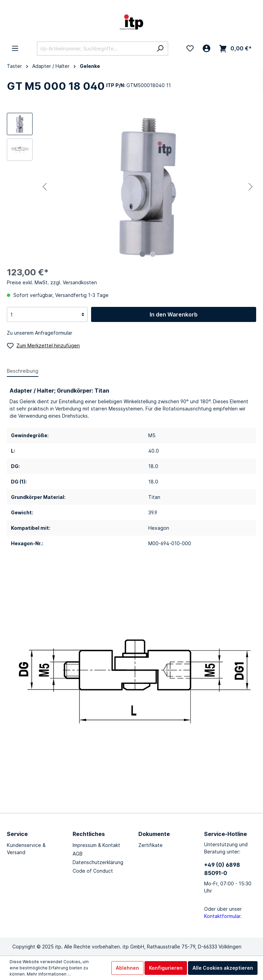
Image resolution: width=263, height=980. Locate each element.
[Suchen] (160, 49)
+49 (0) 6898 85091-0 (222, 869)
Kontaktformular (222, 916)
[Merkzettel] (190, 48)
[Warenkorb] (235, 49)
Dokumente (154, 834)
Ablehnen (127, 968)
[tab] (23, 371)
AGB (78, 854)
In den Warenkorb (174, 314)
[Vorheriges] (45, 187)
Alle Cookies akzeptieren (223, 968)
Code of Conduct (93, 871)
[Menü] (15, 48)
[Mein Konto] (206, 48)
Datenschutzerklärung (98, 862)
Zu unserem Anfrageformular (40, 333)
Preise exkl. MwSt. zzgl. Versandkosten (52, 282)
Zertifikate (151, 845)
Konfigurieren (166, 968)
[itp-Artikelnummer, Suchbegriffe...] (95, 49)
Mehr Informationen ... (49, 974)
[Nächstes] (251, 187)
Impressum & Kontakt (96, 845)
